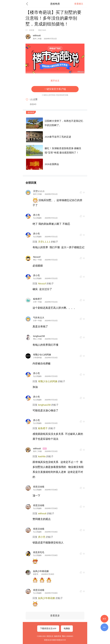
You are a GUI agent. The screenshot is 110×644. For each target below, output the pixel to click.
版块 (104, 627)
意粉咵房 (55, 4)
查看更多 (55, 616)
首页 (104, 619)
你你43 (33, 104)
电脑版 (67, 628)
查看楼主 (79, 4)
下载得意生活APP (48, 628)
